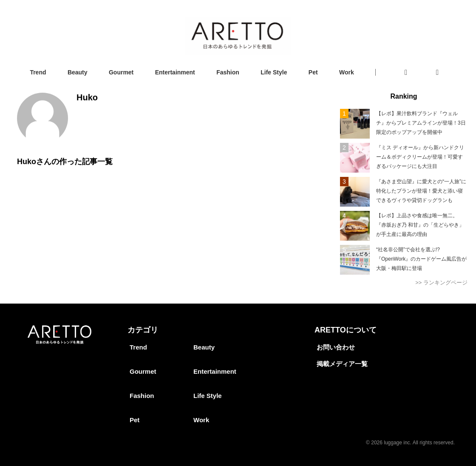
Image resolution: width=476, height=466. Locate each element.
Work (347, 72)
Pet (313, 72)
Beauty (78, 72)
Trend (38, 72)
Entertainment (175, 72)
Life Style (274, 72)
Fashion (228, 72)
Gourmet (121, 72)
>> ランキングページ (441, 283)
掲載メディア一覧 (342, 364)
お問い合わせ (336, 347)
